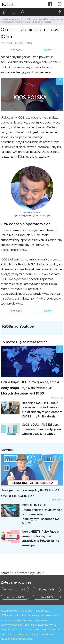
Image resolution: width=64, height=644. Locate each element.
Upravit (6, 319)
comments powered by (22, 573)
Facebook (16, 50)
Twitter (48, 50)
